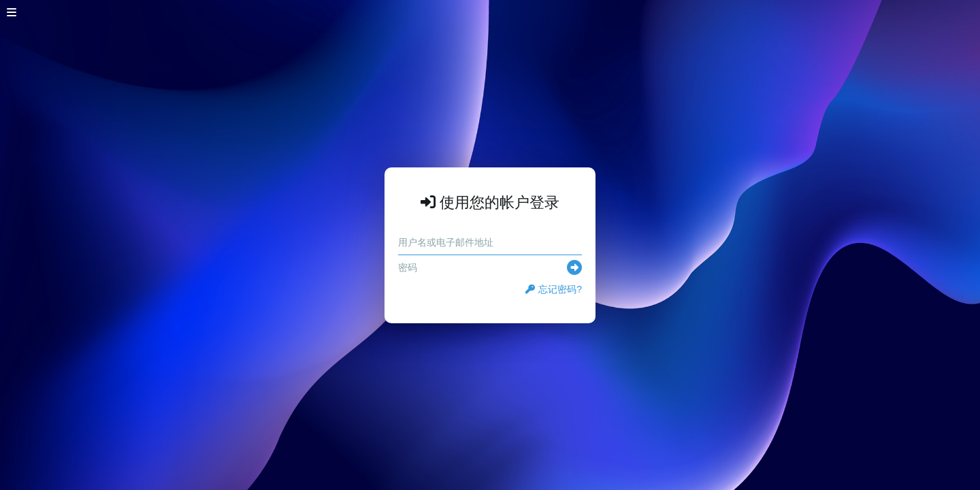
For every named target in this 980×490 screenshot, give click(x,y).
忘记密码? (554, 289)
